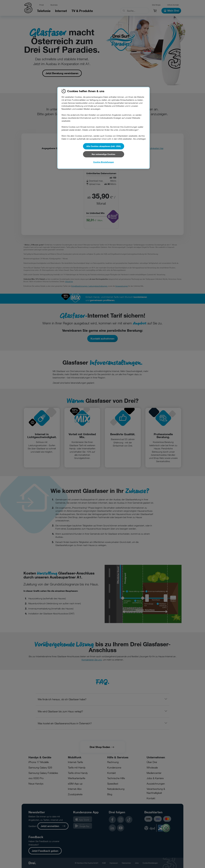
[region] (103, 128)
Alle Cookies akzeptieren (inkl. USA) (104, 146)
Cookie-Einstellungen (104, 162)
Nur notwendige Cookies (103, 154)
